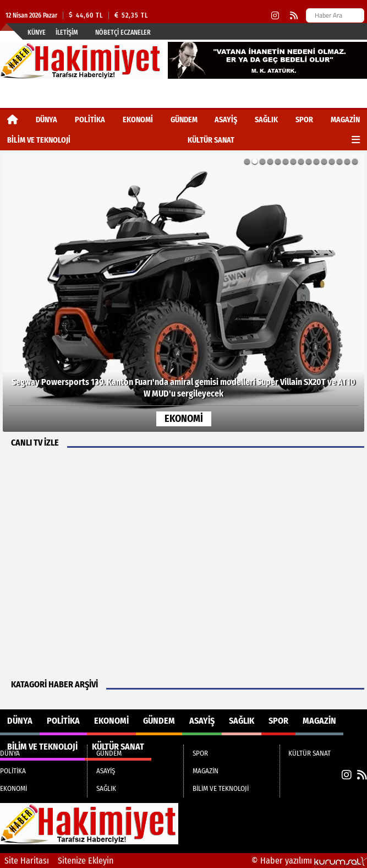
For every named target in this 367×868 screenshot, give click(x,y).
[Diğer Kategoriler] (356, 140)
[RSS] (294, 16)
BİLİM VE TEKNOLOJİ (39, 140)
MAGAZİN (345, 120)
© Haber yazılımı (309, 861)
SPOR (304, 120)
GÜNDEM (184, 120)
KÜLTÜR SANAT (211, 140)
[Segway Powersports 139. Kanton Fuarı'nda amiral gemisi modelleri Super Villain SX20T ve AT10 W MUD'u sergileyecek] (183, 292)
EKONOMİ (138, 120)
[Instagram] (275, 16)
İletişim (67, 32)
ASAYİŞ (226, 120)
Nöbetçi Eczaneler (123, 32)
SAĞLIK (266, 120)
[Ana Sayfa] (13, 120)
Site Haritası (27, 861)
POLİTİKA (90, 120)
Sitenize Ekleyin (86, 861)
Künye (37, 32)
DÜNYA (46, 120)
